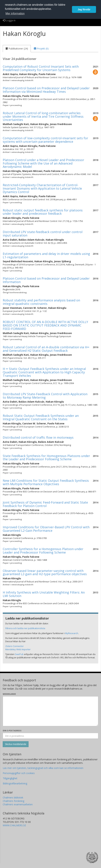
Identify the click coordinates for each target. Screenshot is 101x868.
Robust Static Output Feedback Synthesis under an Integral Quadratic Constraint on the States (41, 417)
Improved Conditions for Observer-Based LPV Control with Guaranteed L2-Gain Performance (46, 529)
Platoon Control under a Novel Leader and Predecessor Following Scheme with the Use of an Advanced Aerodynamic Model (43, 163)
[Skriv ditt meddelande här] (50, 711)
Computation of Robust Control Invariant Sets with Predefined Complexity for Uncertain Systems (41, 68)
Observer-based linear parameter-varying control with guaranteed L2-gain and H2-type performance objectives (45, 572)
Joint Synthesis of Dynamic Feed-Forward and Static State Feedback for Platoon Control (45, 504)
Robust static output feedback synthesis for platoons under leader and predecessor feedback (43, 212)
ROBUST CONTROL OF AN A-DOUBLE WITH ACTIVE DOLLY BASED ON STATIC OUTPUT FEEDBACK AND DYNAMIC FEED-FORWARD (45, 325)
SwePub (19, 654)
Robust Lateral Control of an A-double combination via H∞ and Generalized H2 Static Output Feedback (46, 349)
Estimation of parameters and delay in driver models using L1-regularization (46, 255)
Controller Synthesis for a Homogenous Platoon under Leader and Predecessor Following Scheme (43, 551)
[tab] (17, 49)
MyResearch (72, 633)
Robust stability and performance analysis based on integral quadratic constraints (41, 302)
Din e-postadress (12, 731)
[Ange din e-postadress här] (50, 736)
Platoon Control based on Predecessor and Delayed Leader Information (46, 280)
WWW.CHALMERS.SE (14, 825)
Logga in (9, 20)
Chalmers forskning (13, 801)
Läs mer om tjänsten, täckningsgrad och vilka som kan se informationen (43, 768)
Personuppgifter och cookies (19, 773)
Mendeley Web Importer (18, 649)
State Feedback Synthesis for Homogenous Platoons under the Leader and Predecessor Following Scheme (46, 458)
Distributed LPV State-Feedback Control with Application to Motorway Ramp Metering (45, 396)
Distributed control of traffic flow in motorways (38, 437)
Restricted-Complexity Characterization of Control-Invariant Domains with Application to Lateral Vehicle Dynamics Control (42, 188)
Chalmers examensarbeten (18, 804)
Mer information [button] (15, 13)
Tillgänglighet (10, 778)
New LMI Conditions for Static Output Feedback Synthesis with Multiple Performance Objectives (46, 482)
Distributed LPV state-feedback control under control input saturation (43, 234)
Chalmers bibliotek (13, 797)
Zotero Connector (15, 646)
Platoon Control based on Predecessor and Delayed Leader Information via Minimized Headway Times (46, 90)
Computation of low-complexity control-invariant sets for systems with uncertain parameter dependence (45, 140)
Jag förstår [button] (84, 9)
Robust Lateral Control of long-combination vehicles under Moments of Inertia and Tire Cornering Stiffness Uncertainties (43, 116)
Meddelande (9, 694)
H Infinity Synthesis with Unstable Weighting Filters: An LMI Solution (44, 594)
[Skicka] (16, 744)
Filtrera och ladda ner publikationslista (25, 628)
